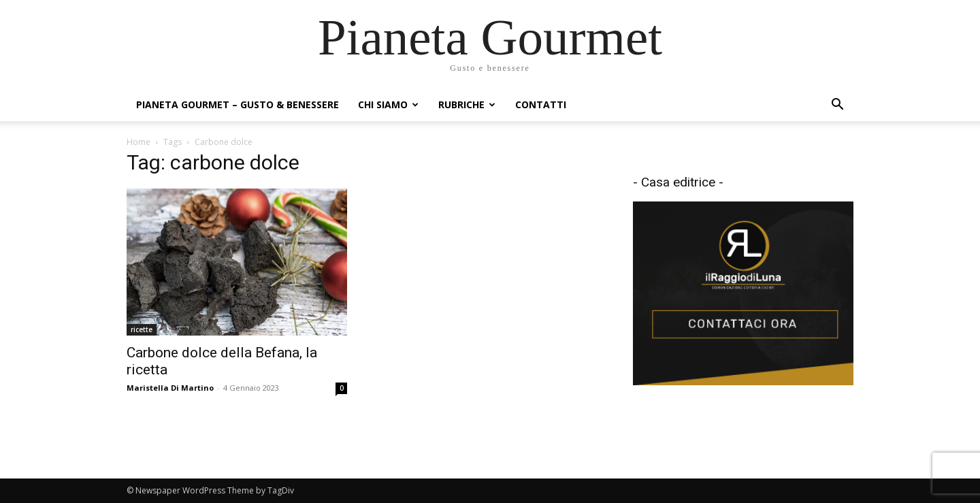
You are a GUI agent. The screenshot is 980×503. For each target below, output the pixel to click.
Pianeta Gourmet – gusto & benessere (238, 104)
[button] (837, 106)
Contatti (541, 104)
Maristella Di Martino (170, 388)
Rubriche (467, 104)
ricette (142, 329)
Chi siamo (388, 104)
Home (138, 142)
